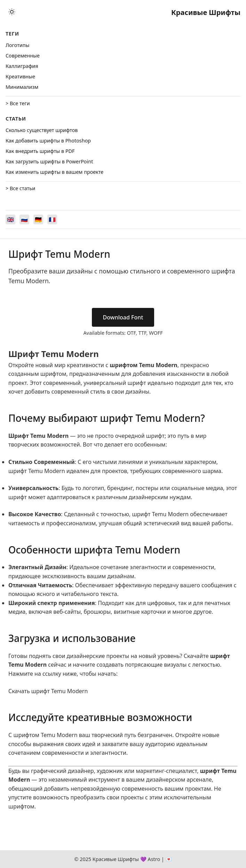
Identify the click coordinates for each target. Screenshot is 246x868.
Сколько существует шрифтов (42, 130)
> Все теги (18, 103)
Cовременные (23, 56)
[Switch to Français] (52, 219)
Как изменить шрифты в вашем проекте (54, 172)
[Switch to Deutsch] (38, 219)
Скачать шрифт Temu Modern (48, 691)
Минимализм (22, 87)
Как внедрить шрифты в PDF (40, 151)
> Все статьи (20, 188)
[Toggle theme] (12, 12)
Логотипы (17, 45)
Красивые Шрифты (206, 12)
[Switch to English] (10, 219)
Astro (154, 859)
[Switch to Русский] (24, 219)
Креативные (20, 76)
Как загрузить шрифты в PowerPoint (49, 161)
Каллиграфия (22, 66)
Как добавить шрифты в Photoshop (48, 141)
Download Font (123, 317)
